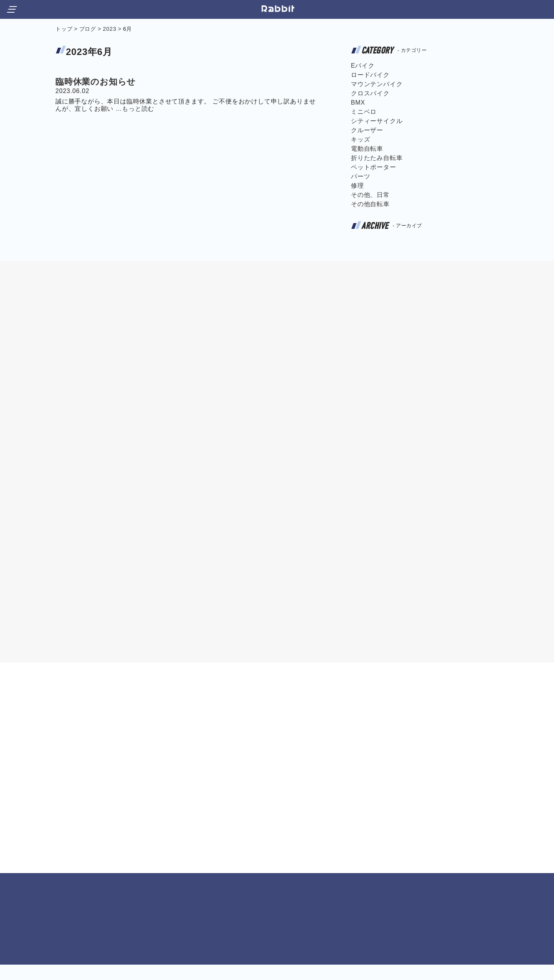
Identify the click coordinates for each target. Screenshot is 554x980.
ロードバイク (370, 75)
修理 (357, 186)
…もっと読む (135, 109)
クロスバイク (370, 93)
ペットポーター (374, 167)
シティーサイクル (377, 121)
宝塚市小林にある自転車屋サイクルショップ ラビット (279, 9)
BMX (358, 102)
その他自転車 (370, 204)
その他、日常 (370, 195)
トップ (64, 29)
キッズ (360, 139)
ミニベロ (364, 112)
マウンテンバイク (377, 84)
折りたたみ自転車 (377, 158)
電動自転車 (367, 149)
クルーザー (367, 130)
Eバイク (363, 66)
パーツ (360, 176)
